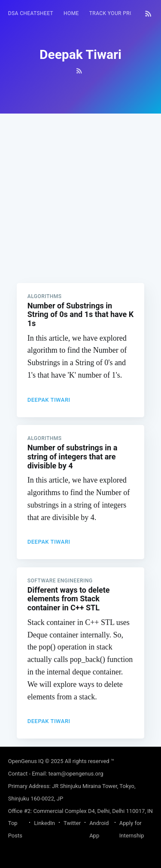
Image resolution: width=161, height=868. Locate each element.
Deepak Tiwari (49, 400)
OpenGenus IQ (26, 761)
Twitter (72, 823)
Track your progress (120, 13)
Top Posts (15, 829)
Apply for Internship (132, 829)
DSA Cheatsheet (31, 13)
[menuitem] (31, 14)
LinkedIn (44, 823)
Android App (99, 829)
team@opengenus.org (76, 774)
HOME (71, 13)
